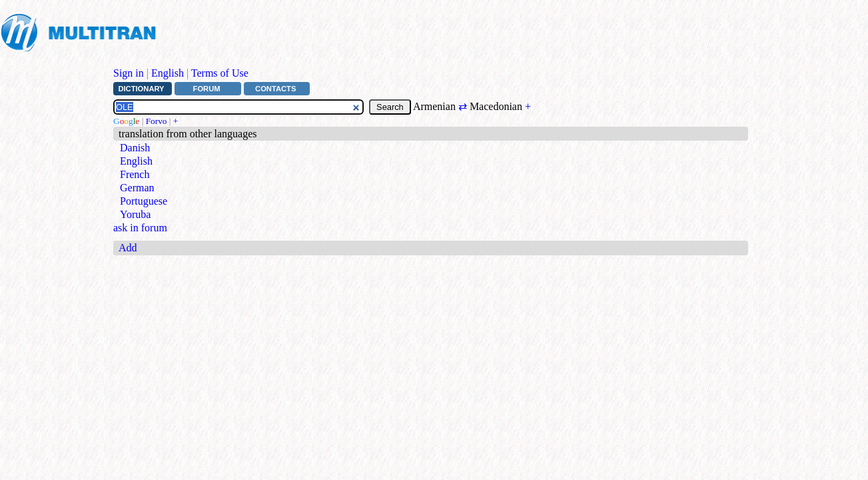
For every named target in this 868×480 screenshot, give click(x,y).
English (168, 73)
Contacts (275, 89)
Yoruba (135, 214)
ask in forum (140, 228)
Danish (135, 148)
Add (128, 248)
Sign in (129, 73)
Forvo (157, 121)
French (135, 174)
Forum (207, 89)
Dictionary (141, 89)
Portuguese (144, 201)
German (137, 188)
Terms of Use (220, 73)
